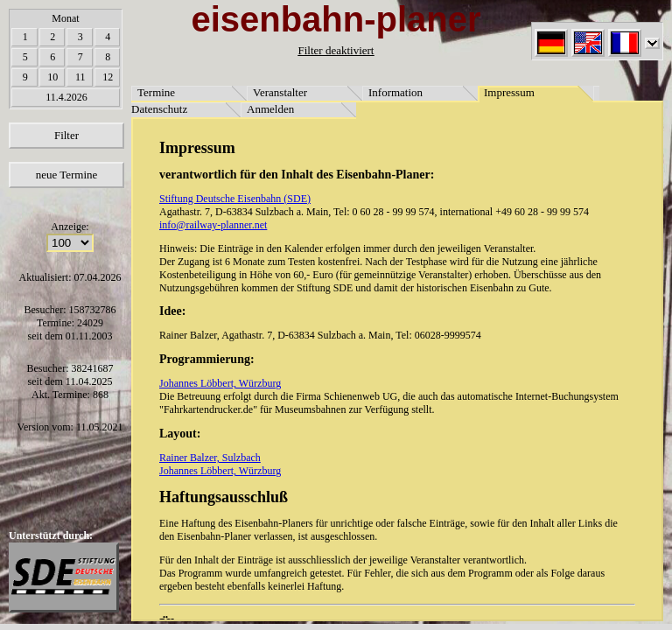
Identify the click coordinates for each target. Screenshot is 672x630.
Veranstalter (280, 92)
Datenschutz (159, 109)
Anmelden (270, 109)
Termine (156, 92)
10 (52, 77)
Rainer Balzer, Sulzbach (210, 458)
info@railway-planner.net (213, 225)
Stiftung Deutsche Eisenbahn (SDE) (235, 199)
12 (108, 77)
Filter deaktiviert (336, 50)
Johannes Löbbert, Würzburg (220, 383)
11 (80, 77)
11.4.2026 (66, 97)
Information (395, 92)
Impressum (509, 92)
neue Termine (67, 175)
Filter (66, 135)
